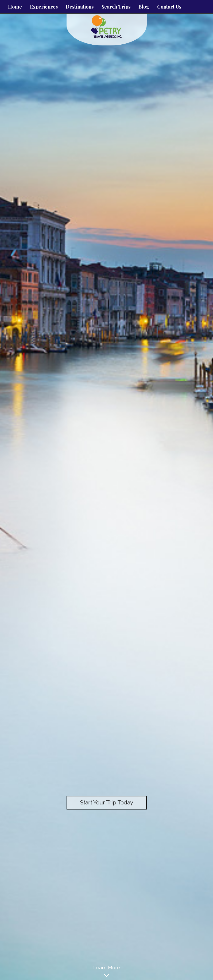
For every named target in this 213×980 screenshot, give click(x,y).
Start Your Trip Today (106, 802)
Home (15, 7)
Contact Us (169, 7)
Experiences (44, 7)
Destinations (80, 7)
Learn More (106, 972)
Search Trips (116, 7)
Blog (144, 7)
